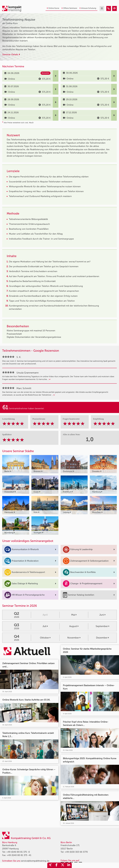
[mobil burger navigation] (102, 8)
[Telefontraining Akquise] (109, 8)
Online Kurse (53, 8)
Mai (74, 615)
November (74, 638)
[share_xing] (50, 865)
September (102, 626)
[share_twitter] (63, 865)
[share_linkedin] (69, 865)
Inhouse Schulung (88, 8)
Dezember (102, 638)
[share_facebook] (56, 865)
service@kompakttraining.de (35, 861)
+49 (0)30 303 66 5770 (76, 852)
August (74, 626)
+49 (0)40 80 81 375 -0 (18, 852)
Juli (45, 626)
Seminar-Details (11, 54)
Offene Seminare (69, 8)
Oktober (45, 638)
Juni (102, 615)
